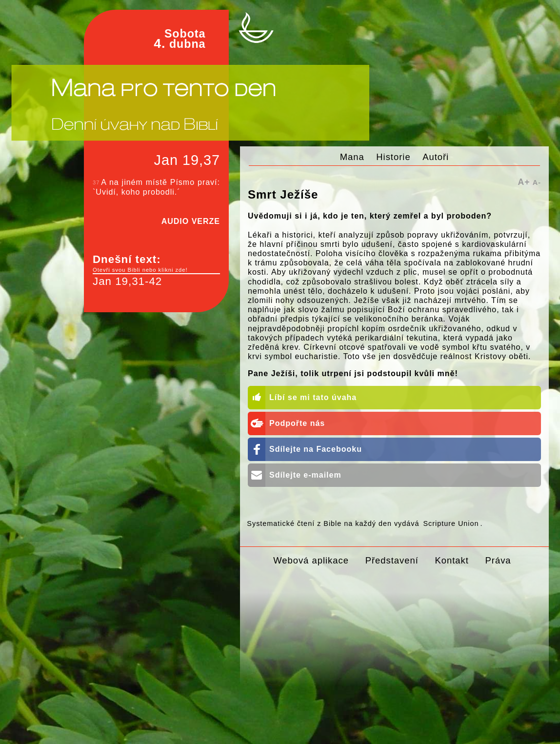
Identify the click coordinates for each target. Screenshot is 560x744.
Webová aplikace (311, 560)
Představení (392, 560)
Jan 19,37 (187, 160)
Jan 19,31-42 (127, 281)
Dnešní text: (156, 263)
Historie (393, 157)
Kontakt (451, 560)
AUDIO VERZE (191, 221)
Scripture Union (451, 523)
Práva (498, 560)
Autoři (436, 157)
